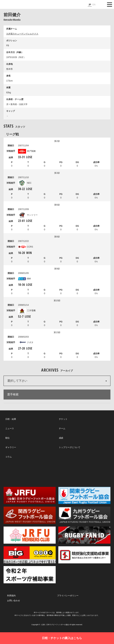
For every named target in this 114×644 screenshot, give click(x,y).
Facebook (56, 473)
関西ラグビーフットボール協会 (30, 515)
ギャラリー (11, 447)
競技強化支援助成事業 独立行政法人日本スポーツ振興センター (84, 555)
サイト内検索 (101, 4)
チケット (63, 419)
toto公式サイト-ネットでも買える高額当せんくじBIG (30, 555)
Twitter (22, 472)
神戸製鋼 (27, 151)
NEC (25, 183)
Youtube (91, 473)
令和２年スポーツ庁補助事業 (30, 575)
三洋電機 (27, 311)
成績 (61, 438)
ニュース (10, 429)
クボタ (26, 342)
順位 (7, 438)
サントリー (28, 215)
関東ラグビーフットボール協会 (84, 495)
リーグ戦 (12, 134)
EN (94, 5)
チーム (62, 429)
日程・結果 (11, 419)
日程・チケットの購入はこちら (62, 638)
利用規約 (11, 596)
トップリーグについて (70, 447)
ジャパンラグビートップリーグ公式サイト (13, 5)
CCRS (26, 247)
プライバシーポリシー (68, 596)
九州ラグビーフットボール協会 (84, 515)
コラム (9, 457)
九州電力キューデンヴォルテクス (22, 34)
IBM (24, 279)
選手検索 (13, 394)
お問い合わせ (14, 601)
